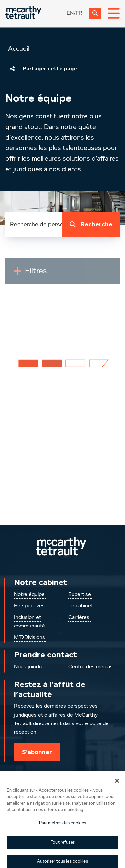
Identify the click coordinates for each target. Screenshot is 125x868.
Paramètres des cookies (62, 830)
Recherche (89, 225)
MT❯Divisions (29, 638)
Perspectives (29, 606)
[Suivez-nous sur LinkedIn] (37, 776)
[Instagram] (63, 776)
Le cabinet (81, 606)
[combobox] (34, 224)
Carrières (79, 618)
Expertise (80, 595)
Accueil (19, 49)
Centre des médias (90, 667)
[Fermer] (117, 788)
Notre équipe (29, 595)
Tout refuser (62, 849)
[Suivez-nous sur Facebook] (88, 776)
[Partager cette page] (12, 69)
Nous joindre (29, 667)
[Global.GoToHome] (23, 13)
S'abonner (37, 752)
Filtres (51, 274)
